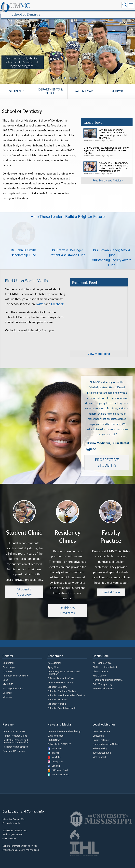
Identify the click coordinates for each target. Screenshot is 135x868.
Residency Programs (67, 607)
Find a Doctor (100, 672)
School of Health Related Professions (67, 692)
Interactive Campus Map (15, 672)
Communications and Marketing (64, 728)
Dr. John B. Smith (23, 247)
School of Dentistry (58, 5)
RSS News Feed (58, 767)
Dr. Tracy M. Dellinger (67, 247)
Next (81, 76)
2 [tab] (65, 75)
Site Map (7, 689)
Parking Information (13, 685)
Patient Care (84, 88)
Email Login (9, 664)
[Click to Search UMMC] (124, 5)
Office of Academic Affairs (61, 675)
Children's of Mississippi (105, 664)
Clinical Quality (100, 668)
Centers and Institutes (14, 728)
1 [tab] (60, 75)
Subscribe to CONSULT (59, 741)
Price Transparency (103, 681)
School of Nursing (57, 700)
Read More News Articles (107, 177)
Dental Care (111, 588)
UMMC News (54, 737)
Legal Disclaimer (101, 737)
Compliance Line (101, 728)
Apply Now (53, 664)
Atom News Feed (58, 771)
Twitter (40, 300)
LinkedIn (54, 762)
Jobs (5, 676)
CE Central (8, 659)
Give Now (8, 668)
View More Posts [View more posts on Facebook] (99, 350)
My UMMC (8, 681)
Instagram (55, 758)
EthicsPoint (99, 732)
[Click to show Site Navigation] (131, 5)
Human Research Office (15, 732)
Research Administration (15, 743)
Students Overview (24, 588)
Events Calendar (56, 732)
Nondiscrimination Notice (106, 741)
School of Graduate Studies (62, 688)
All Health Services (102, 659)
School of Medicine (57, 696)
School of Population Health (62, 705)
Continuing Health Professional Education (64, 669)
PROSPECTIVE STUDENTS (107, 459)
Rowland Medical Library (60, 679)
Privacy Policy (100, 745)
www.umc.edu (9, 835)
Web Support (99, 754)
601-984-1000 (30, 842)
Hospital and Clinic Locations (108, 676)
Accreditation (55, 659)
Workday (7, 694)
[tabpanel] (67, 45)
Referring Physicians (103, 685)
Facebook (57, 300)
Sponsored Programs (14, 748)
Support (118, 88)
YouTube (54, 754)
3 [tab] (71, 75)
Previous (54, 76)
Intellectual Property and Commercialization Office (16, 738)
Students (17, 88)
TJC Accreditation (102, 749)
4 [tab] (76, 75)
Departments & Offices (51, 88)
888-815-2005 (32, 846)
